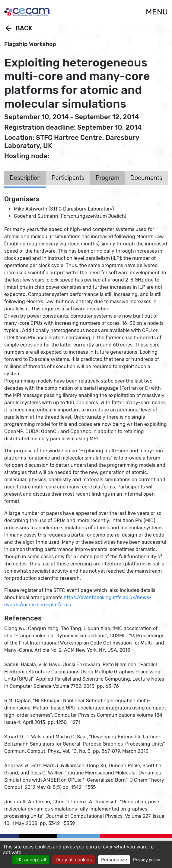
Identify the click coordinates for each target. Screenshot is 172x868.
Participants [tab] (68, 178)
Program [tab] (108, 178)
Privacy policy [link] (147, 860)
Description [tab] (25, 178)
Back (18, 28)
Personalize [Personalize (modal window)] (114, 860)
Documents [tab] (146, 178)
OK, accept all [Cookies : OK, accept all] (31, 860)
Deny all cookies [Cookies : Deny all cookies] (74, 860)
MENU (157, 12)
